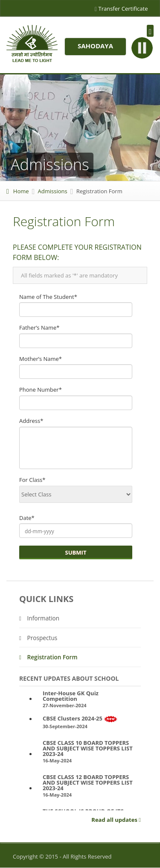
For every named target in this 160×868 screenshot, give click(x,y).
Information (39, 618)
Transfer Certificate (121, 9)
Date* (27, 518)
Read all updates (116, 820)
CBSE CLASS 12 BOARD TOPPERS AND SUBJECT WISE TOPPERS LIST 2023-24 (88, 783)
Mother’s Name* (41, 359)
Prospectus (38, 638)
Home (18, 191)
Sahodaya (95, 46)
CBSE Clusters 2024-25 (80, 719)
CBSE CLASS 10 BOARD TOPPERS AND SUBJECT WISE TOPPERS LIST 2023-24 (88, 748)
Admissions (53, 191)
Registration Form (48, 657)
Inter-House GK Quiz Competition (71, 696)
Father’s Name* (39, 328)
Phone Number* (41, 390)
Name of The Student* (48, 297)
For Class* (32, 480)
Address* (31, 421)
